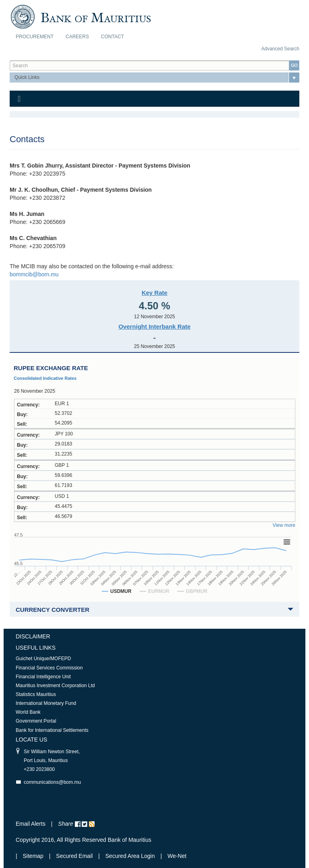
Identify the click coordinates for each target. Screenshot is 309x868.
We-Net (177, 856)
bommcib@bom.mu (34, 274)
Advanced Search (280, 49)
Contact (112, 37)
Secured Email (74, 856)
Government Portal (36, 721)
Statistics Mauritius (36, 694)
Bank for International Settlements (52, 730)
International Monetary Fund (46, 703)
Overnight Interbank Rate (154, 326)
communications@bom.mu (52, 782)
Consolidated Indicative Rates (45, 378)
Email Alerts (31, 824)
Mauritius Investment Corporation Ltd (55, 686)
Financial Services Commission (49, 668)
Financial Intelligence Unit (43, 677)
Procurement (35, 37)
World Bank (28, 712)
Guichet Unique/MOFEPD (43, 659)
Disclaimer (33, 636)
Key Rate (154, 293)
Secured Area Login (130, 856)
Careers (77, 37)
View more (284, 525)
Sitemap (34, 856)
